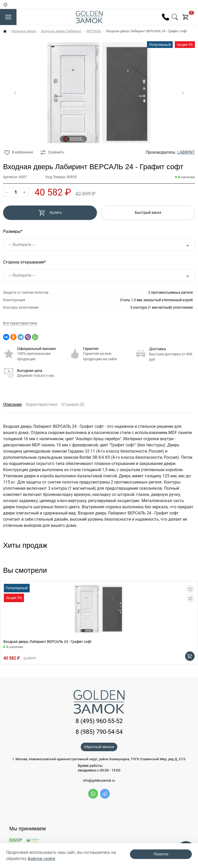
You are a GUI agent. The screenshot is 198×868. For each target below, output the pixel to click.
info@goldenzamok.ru (99, 781)
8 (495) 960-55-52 (99, 721)
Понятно (161, 854)
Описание (12, 404)
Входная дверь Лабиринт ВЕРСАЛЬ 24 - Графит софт (48, 642)
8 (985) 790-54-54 (99, 732)
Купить (50, 213)
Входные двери (24, 31)
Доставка (158, 349)
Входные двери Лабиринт (61, 31)
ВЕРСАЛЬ (94, 31)
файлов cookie (41, 859)
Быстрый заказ (148, 212)
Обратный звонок (99, 747)
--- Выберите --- (22, 245)
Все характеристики (20, 323)
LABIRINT (186, 152)
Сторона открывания (24, 262)
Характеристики (42, 404)
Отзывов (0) (73, 404)
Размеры (12, 231)
